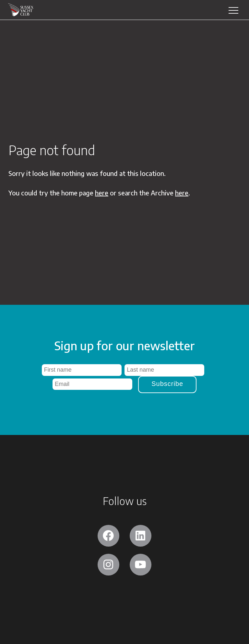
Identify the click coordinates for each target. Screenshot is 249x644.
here (102, 193)
